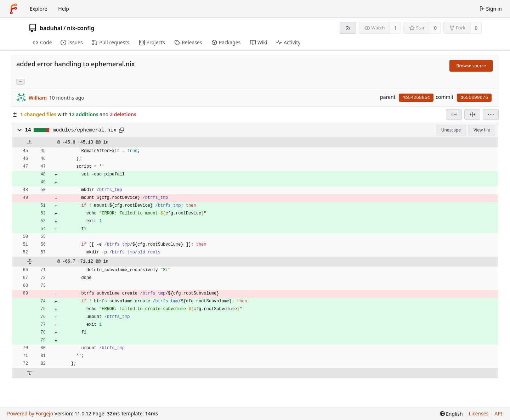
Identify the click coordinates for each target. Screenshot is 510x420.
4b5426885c (416, 98)
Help (64, 9)
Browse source (471, 66)
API (498, 413)
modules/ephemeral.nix (85, 130)
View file (482, 130)
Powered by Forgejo (30, 413)
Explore (38, 9)
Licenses (479, 413)
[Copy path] (121, 130)
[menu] (491, 114)
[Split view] (472, 114)
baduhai (51, 28)
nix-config (81, 28)
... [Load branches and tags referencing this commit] (21, 81)
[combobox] (454, 114)
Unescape (451, 130)
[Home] (13, 9)
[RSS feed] (348, 28)
